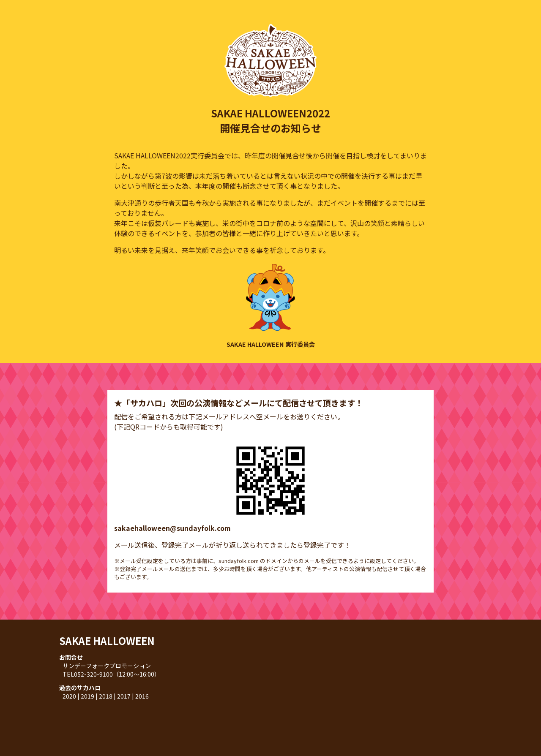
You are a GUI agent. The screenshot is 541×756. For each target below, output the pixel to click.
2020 (69, 696)
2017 (124, 696)
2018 (106, 696)
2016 (142, 696)
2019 (87, 696)
